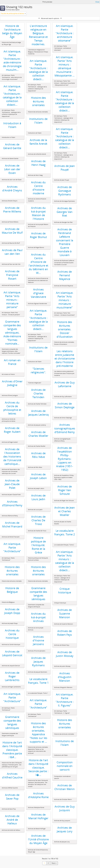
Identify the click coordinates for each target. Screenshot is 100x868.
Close (97, 2)
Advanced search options (50, 18)
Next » (54, 863)
